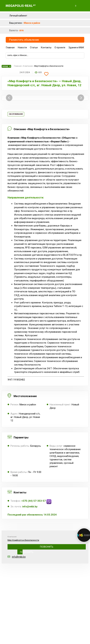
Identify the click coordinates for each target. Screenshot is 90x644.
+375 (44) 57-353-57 (47, 547)
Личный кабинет (18, 16)
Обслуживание (16, 114)
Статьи (34, 47)
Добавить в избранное (46, 74)
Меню (83, 6)
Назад (6, 66)
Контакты (46, 47)
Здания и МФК (76, 47)
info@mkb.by (19, 557)
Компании (28, 66)
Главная (10, 47)
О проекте (60, 47)
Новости (22, 47)
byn (22, 31)
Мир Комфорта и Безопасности (23, 540)
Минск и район (32, 23)
